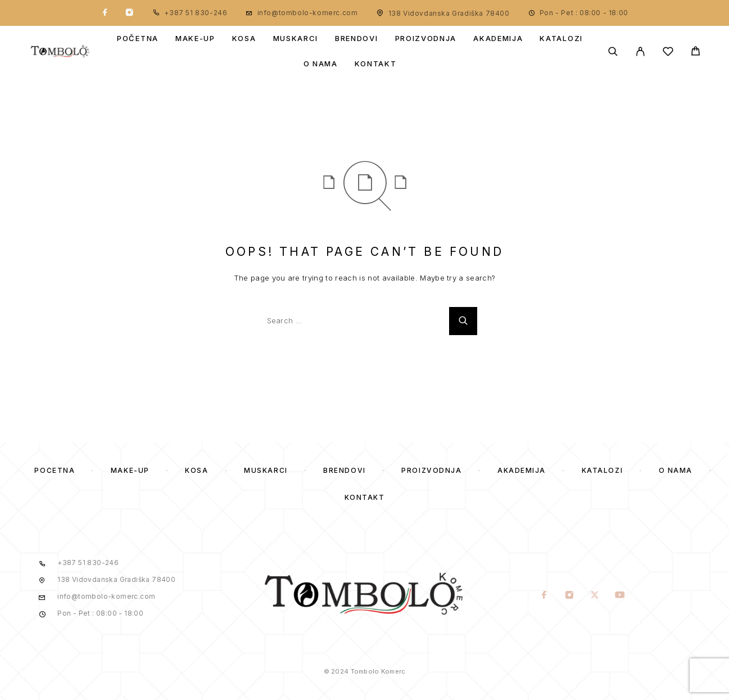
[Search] (613, 51)
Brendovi (357, 39)
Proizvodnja (426, 39)
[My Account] (640, 51)
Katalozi (561, 39)
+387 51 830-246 (196, 13)
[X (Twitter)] (594, 596)
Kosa (244, 39)
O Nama (321, 64)
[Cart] (696, 53)
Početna (138, 39)
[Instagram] (129, 13)
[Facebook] (105, 13)
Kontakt (376, 64)
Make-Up (195, 39)
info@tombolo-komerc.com (308, 13)
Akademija (498, 39)
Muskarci (296, 39)
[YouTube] (620, 596)
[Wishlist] (668, 53)
